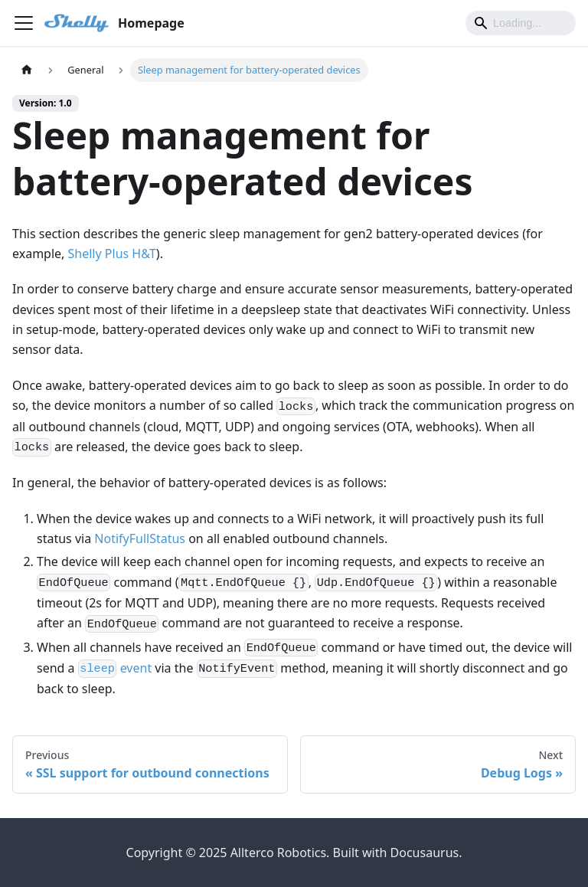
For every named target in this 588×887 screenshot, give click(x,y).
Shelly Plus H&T (112, 254)
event (115, 668)
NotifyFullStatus (140, 538)
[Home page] (27, 70)
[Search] (521, 23)
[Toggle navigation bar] (24, 23)
